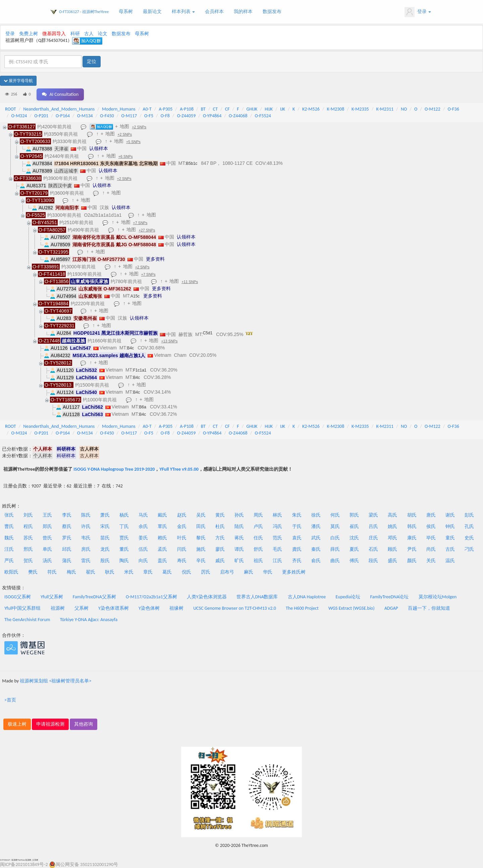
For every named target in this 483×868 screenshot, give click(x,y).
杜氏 (220, 526)
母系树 (126, 12)
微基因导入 (54, 34)
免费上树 (29, 34)
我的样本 (243, 12)
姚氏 (392, 526)
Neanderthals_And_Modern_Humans (59, 109)
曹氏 (9, 526)
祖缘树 (176, 608)
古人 (89, 34)
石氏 (373, 549)
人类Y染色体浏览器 (207, 597)
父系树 (82, 608)
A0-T (147, 109)
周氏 (258, 515)
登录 (418, 12)
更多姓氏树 (294, 572)
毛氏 (277, 549)
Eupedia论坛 (348, 597)
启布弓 (227, 572)
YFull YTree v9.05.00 (179, 469)
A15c (135, 296)
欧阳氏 (11, 572)
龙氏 (105, 549)
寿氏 (182, 561)
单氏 (47, 549)
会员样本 (214, 12)
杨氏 (124, 515)
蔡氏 (67, 526)
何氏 (335, 515)
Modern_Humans (119, 109)
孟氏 (162, 549)
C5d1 (208, 333)
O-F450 (107, 116)
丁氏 (124, 526)
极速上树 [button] (17, 724)
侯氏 (431, 526)
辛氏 (201, 561)
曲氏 (335, 561)
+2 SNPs (139, 127)
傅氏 (354, 561)
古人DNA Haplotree (307, 597)
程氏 (28, 526)
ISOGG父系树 (18, 597)
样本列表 (183, 12)
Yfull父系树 (52, 597)
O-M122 (433, 109)
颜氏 (412, 561)
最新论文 (152, 12)
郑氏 (47, 526)
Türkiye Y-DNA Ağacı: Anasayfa (89, 620)
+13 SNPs (169, 341)
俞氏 (316, 561)
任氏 (258, 538)
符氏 (52, 572)
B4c (131, 348)
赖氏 (162, 538)
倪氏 (186, 572)
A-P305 (166, 109)
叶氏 (182, 538)
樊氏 (33, 572)
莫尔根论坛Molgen (438, 597)
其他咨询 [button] (84, 724)
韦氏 (86, 538)
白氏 (335, 538)
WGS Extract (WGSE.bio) (352, 608)
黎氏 (201, 538)
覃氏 (162, 526)
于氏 (297, 526)
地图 (124, 126)
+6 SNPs (126, 156)
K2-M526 (311, 109)
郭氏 (354, 515)
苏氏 (28, 538)
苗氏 (105, 538)
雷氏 (86, 561)
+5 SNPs (133, 142)
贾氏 (124, 538)
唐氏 (431, 515)
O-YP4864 (212, 116)
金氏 (182, 526)
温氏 (450, 561)
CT (215, 109)
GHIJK (252, 109)
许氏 (86, 526)
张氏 (9, 515)
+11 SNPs (190, 282)
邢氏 (28, 549)
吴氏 (201, 515)
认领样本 (99, 148)
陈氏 (86, 515)
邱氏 (67, 549)
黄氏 (220, 515)
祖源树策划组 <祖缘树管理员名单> (56, 681)
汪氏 (9, 549)
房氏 (86, 549)
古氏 (450, 549)
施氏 (201, 549)
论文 (103, 34)
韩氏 (412, 526)
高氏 (392, 515)
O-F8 (165, 116)
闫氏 (182, 549)
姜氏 (143, 538)
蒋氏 (239, 538)
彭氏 (469, 515)
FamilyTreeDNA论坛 (389, 597)
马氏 (143, 515)
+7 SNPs (140, 223)
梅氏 (71, 572)
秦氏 (316, 549)
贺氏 (28, 561)
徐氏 (316, 515)
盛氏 (392, 561)
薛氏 (335, 549)
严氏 (9, 561)
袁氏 (297, 538)
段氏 (373, 561)
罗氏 (67, 538)
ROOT (10, 109)
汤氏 (47, 561)
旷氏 (239, 561)
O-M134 (85, 116)
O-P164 (63, 116)
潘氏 (316, 526)
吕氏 (373, 526)
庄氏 (373, 538)
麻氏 (249, 572)
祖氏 (258, 561)
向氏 (143, 561)
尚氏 (431, 549)
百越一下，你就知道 (429, 608)
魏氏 (9, 538)
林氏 (277, 515)
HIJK (269, 109)
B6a (143, 407)
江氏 (277, 561)
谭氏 (239, 549)
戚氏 (220, 561)
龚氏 (297, 549)
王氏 (47, 515)
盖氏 (162, 561)
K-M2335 (360, 109)
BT (203, 109)
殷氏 (105, 561)
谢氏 (450, 515)
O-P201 (41, 116)
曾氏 (47, 538)
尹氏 (412, 549)
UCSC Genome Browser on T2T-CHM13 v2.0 (235, 608)
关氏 (431, 561)
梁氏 (373, 515)
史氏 (469, 538)
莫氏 (335, 526)
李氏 (67, 515)
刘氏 (28, 515)
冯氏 (277, 526)
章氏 (148, 572)
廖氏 (220, 549)
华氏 (268, 572)
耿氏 (110, 572)
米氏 (129, 572)
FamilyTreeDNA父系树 (94, 597)
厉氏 (206, 572)
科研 (75, 34)
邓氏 (392, 538)
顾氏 (392, 549)
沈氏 (354, 538)
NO (404, 109)
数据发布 (272, 12)
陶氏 (124, 561)
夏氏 (354, 549)
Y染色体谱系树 (114, 608)
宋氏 (105, 526)
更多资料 (155, 259)
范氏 (277, 538)
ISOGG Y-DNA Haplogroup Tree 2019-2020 (114, 469)
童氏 (450, 538)
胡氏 (412, 515)
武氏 (316, 538)
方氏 (220, 538)
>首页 (10, 700)
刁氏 (469, 549)
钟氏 (450, 526)
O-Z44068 (238, 116)
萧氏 (105, 515)
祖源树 (58, 608)
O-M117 (129, 116)
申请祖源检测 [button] (50, 724)
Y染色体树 (149, 608)
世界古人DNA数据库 (257, 597)
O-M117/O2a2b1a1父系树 (151, 597)
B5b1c (192, 163)
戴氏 (162, 515)
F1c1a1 (140, 370)
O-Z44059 (186, 116)
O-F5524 (263, 116)
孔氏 (469, 526)
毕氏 (431, 538)
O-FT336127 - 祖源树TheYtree (84, 12)
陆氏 (239, 526)
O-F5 (149, 116)
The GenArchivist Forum (27, 620)
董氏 (124, 549)
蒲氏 (67, 561)
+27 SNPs (147, 230)
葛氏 (167, 572)
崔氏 (354, 526)
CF (227, 109)
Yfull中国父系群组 (22, 608)
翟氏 (91, 572)
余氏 (143, 526)
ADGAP (391, 608)
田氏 (201, 526)
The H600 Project (302, 608)
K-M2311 (385, 109)
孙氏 (239, 515)
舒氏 (258, 549)
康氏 (412, 538)
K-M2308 (336, 109)
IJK (283, 109)
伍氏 (143, 549)
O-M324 (19, 116)
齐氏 (297, 561)
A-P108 (187, 109)
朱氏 (297, 515)
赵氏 (182, 515)
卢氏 (258, 526)
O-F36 (453, 109)
